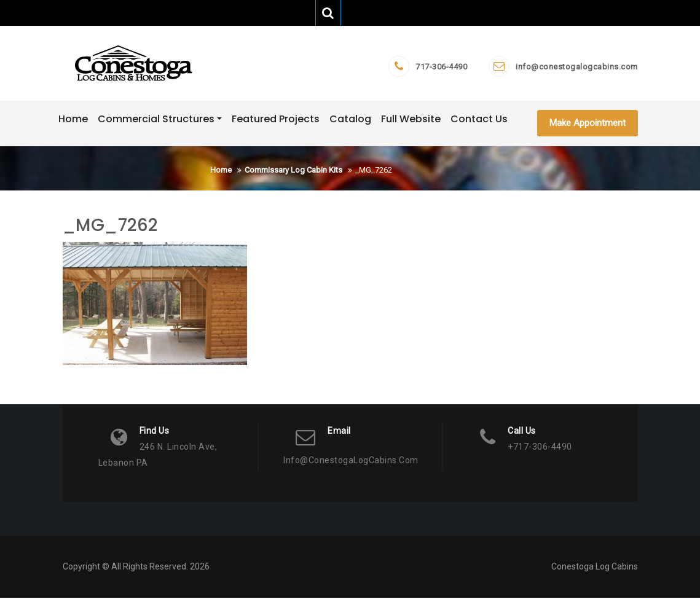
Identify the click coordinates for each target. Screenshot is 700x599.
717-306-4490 (441, 67)
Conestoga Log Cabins (595, 568)
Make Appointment (588, 123)
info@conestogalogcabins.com (577, 67)
